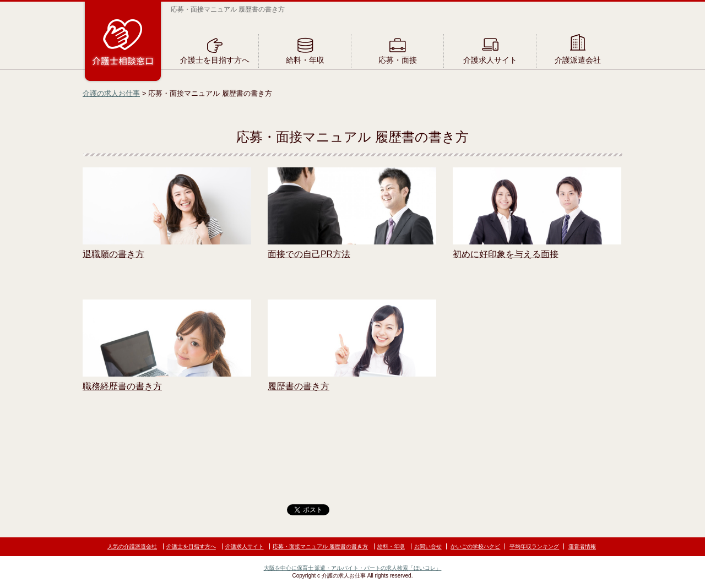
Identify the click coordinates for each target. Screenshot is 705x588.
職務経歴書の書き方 (122, 386)
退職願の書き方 (113, 254)
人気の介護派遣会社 (132, 546)
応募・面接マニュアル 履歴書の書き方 (320, 546)
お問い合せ (428, 546)
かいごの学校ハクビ (475, 546)
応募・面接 (398, 60)
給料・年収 (305, 60)
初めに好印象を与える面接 (506, 254)
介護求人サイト (490, 60)
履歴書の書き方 (299, 386)
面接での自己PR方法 (309, 254)
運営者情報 (582, 546)
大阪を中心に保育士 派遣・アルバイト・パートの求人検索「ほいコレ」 (353, 568)
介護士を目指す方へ (215, 60)
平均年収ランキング (534, 546)
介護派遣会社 (578, 60)
